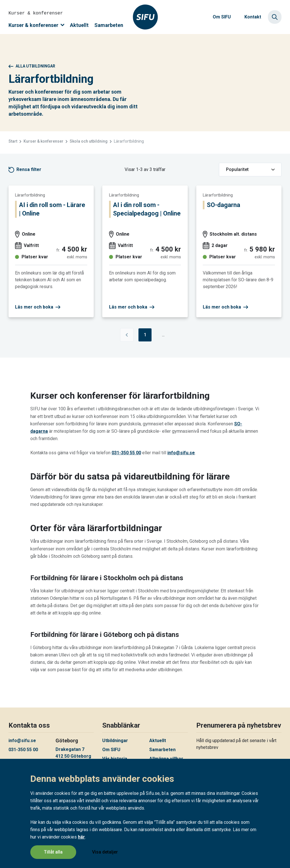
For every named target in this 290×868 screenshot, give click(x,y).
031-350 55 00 (126, 453)
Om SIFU (222, 17)
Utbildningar (115, 741)
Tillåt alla (53, 852)
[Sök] (275, 17)
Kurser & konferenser (36, 25)
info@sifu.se (181, 453)
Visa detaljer (105, 852)
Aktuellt (79, 25)
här (81, 837)
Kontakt (253, 17)
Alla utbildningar (32, 66)
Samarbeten (109, 25)
